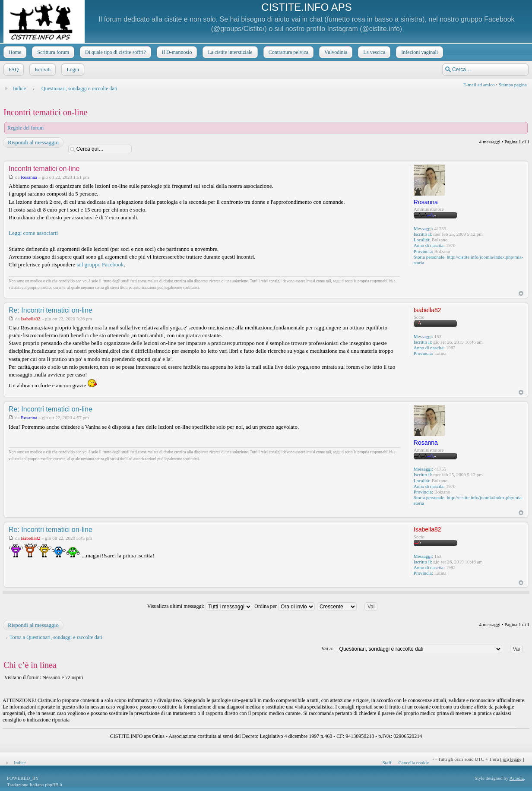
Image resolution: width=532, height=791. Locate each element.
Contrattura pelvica (288, 52)
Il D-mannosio (176, 52)
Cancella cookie (414, 763)
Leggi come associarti (33, 233)
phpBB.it (54, 785)
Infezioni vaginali (419, 52)
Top (521, 293)
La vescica (373, 52)
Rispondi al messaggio (33, 142)
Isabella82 (30, 319)
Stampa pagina (513, 85)
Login (72, 70)
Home (14, 52)
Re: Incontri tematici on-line (51, 310)
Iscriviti (42, 70)
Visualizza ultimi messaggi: (200, 606)
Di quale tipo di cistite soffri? (115, 52)
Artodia (517, 778)
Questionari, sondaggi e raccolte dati (79, 89)
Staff (387, 763)
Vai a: (327, 649)
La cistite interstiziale (229, 52)
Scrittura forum (52, 52)
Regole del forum (25, 128)
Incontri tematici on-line (45, 112)
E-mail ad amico (479, 85)
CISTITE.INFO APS (306, 7)
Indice (19, 89)
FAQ (13, 70)
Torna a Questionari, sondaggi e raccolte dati (56, 637)
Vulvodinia (335, 52)
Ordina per (285, 606)
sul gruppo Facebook (100, 264)
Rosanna (29, 177)
